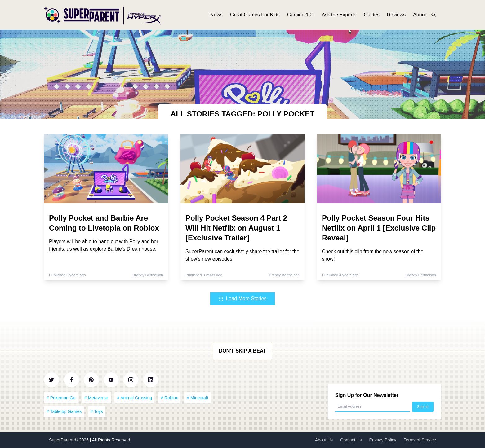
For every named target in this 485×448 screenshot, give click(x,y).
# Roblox (169, 398)
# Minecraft (197, 398)
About (420, 15)
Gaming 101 (301, 15)
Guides (372, 15)
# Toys (97, 411)
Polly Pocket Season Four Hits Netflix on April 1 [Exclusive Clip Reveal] (379, 228)
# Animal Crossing (134, 398)
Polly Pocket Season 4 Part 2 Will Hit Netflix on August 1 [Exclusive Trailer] (236, 228)
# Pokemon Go (61, 398)
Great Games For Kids (255, 15)
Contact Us (351, 440)
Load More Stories (243, 299)
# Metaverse (96, 398)
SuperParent (62, 440)
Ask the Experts (339, 15)
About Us (324, 440)
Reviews (396, 15)
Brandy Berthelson (148, 275)
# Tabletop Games (64, 411)
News (216, 15)
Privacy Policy (383, 440)
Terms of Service (420, 440)
